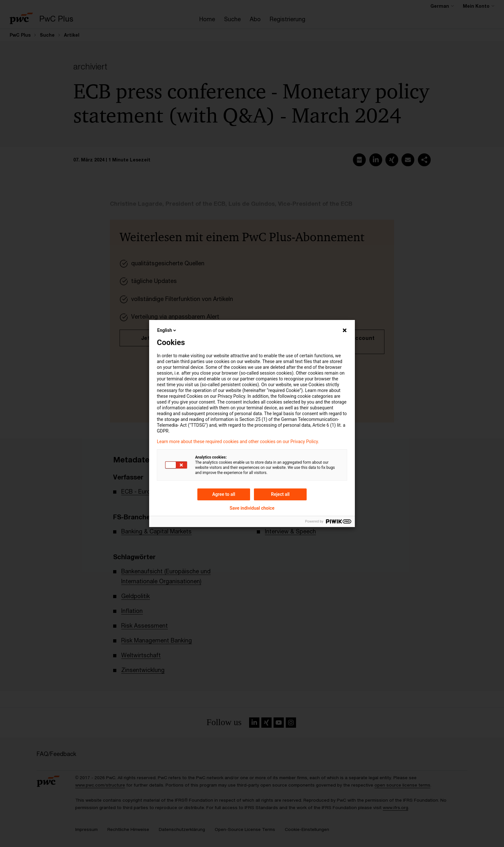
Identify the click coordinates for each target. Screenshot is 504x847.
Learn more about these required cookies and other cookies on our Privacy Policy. (238, 442)
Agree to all (224, 494)
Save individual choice (252, 508)
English (167, 330)
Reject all (280, 494)
